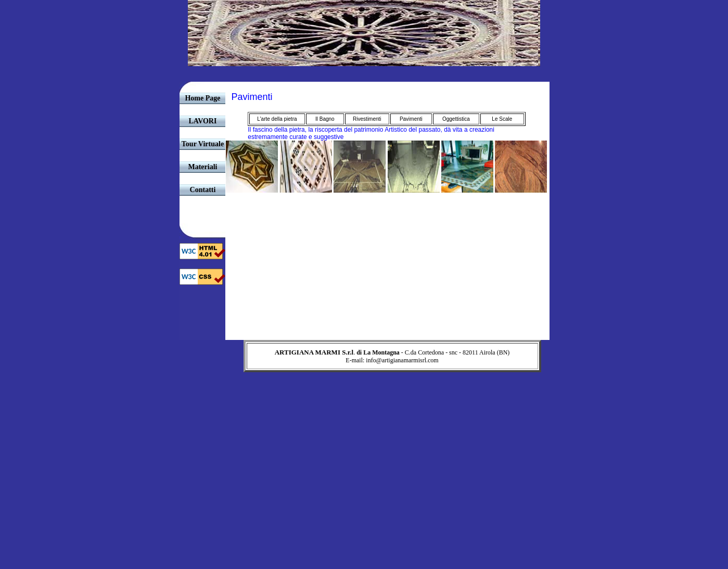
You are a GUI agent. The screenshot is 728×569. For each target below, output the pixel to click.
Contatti (203, 190)
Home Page (202, 98)
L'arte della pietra (277, 119)
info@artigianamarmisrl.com (402, 360)
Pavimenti (411, 119)
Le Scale (502, 119)
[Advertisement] (364, 396)
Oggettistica (456, 119)
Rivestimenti (367, 119)
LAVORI (203, 121)
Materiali (202, 167)
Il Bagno (325, 119)
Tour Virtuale (203, 144)
